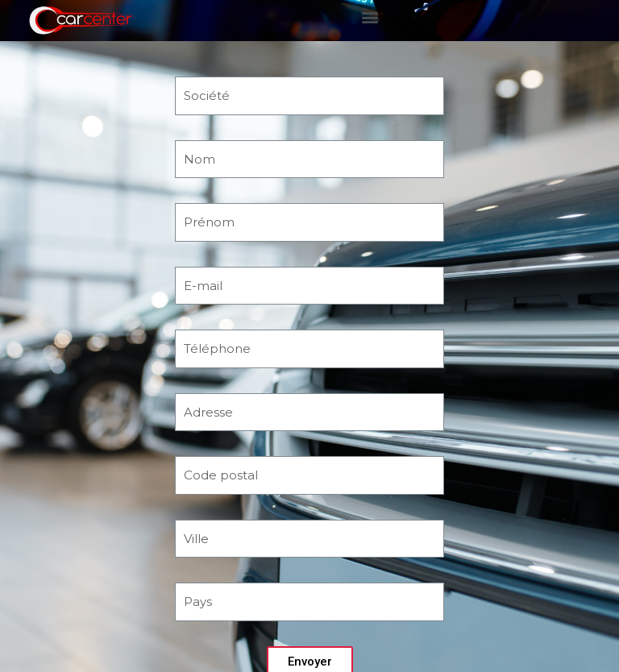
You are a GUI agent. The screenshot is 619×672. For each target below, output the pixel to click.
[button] (370, 17)
